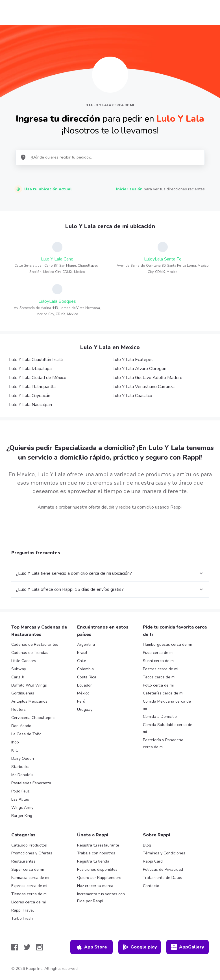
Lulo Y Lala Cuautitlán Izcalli (36, 360)
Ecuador (84, 685)
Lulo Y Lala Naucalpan (31, 405)
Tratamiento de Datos (163, 878)
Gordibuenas (23, 693)
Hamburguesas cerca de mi (167, 644)
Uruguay (85, 710)
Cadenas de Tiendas (30, 653)
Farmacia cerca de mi (30, 878)
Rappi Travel (23, 910)
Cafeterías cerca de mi (163, 693)
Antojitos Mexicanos (29, 701)
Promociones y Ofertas (32, 853)
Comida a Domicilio (160, 717)
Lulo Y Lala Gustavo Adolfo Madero (147, 378)
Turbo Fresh (22, 918)
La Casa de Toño (26, 734)
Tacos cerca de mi (159, 677)
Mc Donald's (22, 775)
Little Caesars (24, 661)
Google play (140, 947)
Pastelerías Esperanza (31, 783)
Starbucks (20, 767)
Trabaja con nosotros (96, 853)
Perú (81, 701)
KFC (15, 750)
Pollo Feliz (20, 791)
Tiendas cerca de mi (29, 894)
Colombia (85, 669)
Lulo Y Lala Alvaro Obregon (139, 369)
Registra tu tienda (93, 861)
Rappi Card (153, 861)
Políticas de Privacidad (163, 869)
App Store (92, 947)
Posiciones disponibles (97, 869)
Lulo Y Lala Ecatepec (133, 360)
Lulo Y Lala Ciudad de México (38, 378)
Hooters (18, 710)
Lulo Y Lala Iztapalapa (30, 369)
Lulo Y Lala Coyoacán (30, 396)
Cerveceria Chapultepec (33, 718)
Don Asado (21, 726)
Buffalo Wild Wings (29, 685)
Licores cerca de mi (29, 902)
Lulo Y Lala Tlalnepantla (32, 387)
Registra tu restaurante (98, 845)
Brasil (82, 653)
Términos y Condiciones (164, 853)
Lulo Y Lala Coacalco (132, 396)
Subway (19, 669)
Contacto (151, 886)
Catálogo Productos (29, 845)
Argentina (86, 644)
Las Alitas (20, 799)
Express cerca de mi (29, 886)
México (83, 693)
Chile (82, 661)
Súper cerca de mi (28, 869)
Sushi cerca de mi (159, 661)
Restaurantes (23, 861)
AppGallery (188, 947)
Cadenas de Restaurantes (35, 644)
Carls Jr (18, 677)
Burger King (22, 816)
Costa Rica (87, 677)
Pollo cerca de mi (158, 685)
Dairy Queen (23, 759)
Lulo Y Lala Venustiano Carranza (143, 387)
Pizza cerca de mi (158, 653)
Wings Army (22, 808)
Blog (147, 845)
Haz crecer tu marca (95, 886)
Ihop (15, 742)
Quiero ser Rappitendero (99, 878)
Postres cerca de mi (161, 669)
